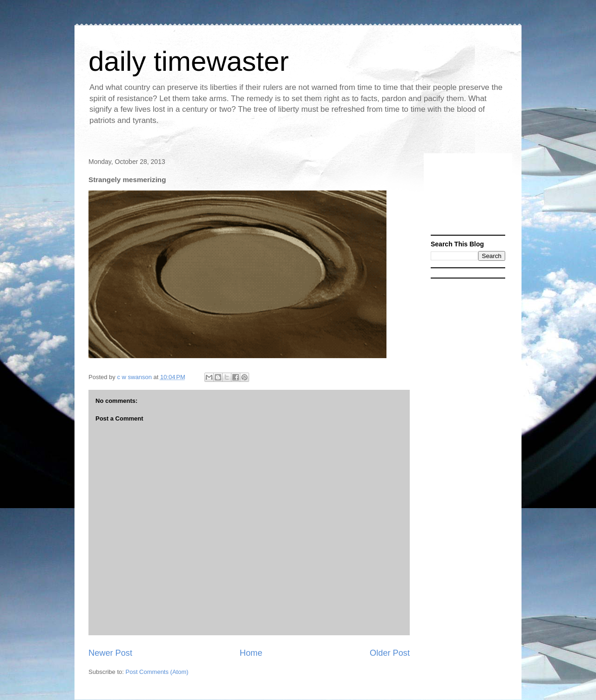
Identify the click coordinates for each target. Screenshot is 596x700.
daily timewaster (189, 61)
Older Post (390, 653)
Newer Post (110, 653)
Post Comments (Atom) (157, 672)
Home (251, 653)
